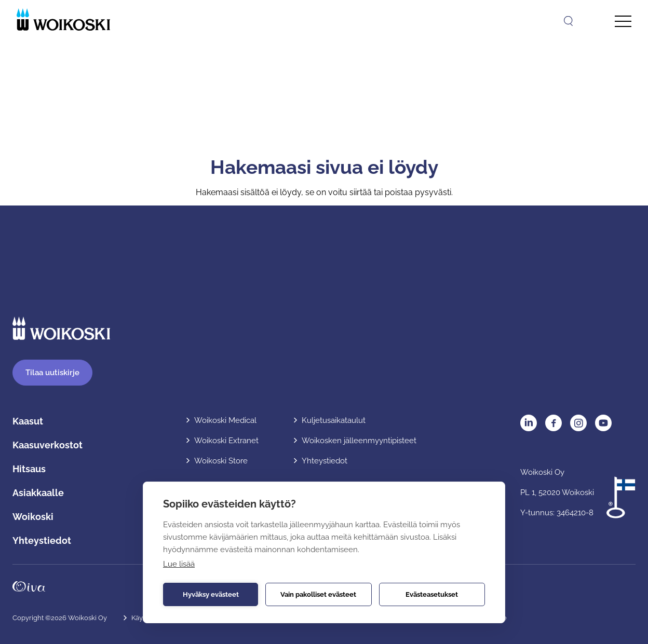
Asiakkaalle (38, 493)
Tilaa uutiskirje (52, 373)
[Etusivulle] (63, 19)
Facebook (553, 423)
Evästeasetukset (432, 594)
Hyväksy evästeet (211, 594)
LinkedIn (529, 423)
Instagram (578, 423)
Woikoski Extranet (226, 441)
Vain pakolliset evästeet (318, 594)
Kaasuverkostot (48, 445)
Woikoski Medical (225, 420)
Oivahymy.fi (29, 586)
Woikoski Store (221, 461)
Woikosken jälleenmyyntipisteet (359, 441)
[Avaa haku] (568, 21)
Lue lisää (179, 564)
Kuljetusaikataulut (334, 420)
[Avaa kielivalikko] (593, 21)
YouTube (603, 423)
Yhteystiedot (42, 540)
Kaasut (28, 421)
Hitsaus (29, 469)
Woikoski (33, 517)
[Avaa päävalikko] (623, 22)
